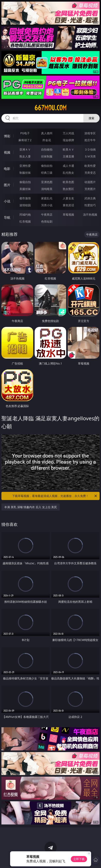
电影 (7, 169)
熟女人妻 (25, 156)
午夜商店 (47, 215)
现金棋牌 (68, 140)
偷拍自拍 (47, 166)
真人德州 (47, 133)
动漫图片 (90, 182)
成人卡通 (68, 166)
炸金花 (47, 140)
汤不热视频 (90, 215)
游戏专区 (90, 133)
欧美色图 (68, 182)
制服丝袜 (25, 173)
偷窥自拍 (25, 182)
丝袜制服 (47, 156)
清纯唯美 (47, 189)
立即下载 (79, 859)
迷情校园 (25, 205)
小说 (7, 201)
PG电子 (25, 133)
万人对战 (68, 133)
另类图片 (90, 189)
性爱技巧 (90, 205)
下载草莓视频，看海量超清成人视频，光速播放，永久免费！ (55, 496)
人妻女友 (68, 198)
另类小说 (47, 205)
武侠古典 (90, 198)
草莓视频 (68, 215)
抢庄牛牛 (90, 140)
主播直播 (68, 156)
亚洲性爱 (25, 166)
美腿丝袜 (25, 189)
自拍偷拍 (47, 149)
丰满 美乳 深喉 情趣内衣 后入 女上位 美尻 (31, 507)
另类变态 (90, 173)
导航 (7, 217)
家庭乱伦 (47, 198)
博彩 (7, 136)
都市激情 (25, 198)
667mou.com (50, 108)
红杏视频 (25, 221)
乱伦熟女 (68, 173)
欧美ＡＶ (68, 149)
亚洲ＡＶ (25, 149)
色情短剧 (47, 221)
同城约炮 (25, 215)
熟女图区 (68, 189)
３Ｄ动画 (90, 149)
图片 (7, 185)
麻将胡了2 (25, 140)
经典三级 (47, 173)
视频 (7, 152)
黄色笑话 (68, 205)
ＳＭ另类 (90, 156)
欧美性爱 (90, 166)
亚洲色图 (47, 182)
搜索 (91, 118)
